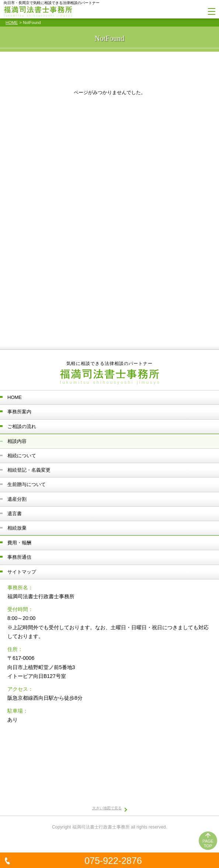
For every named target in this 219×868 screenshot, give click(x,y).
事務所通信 (19, 557)
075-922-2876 (113, 861)
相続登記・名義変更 (29, 470)
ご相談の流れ (22, 426)
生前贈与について (27, 484)
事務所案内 (19, 412)
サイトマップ (22, 572)
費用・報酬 (19, 543)
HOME (12, 23)
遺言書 (15, 514)
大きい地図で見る (107, 808)
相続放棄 (17, 528)
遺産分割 (17, 499)
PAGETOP (208, 843)
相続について (22, 456)
